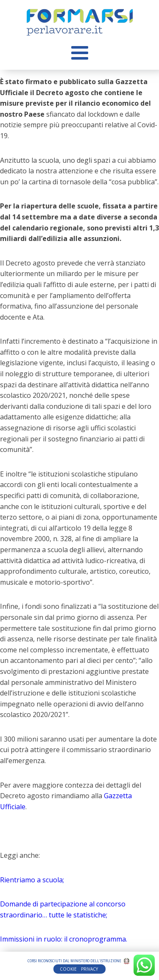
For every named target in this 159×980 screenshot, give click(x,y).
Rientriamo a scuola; (32, 880)
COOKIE (68, 969)
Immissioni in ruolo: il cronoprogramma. (64, 939)
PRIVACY (90, 969)
